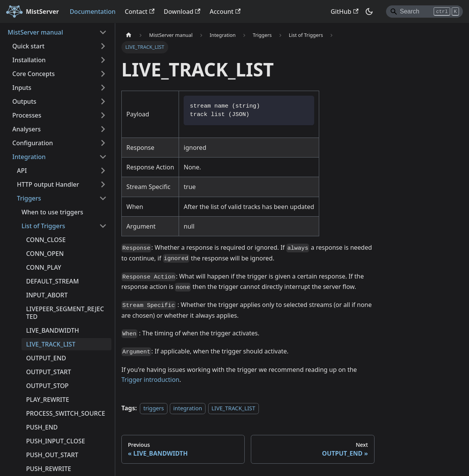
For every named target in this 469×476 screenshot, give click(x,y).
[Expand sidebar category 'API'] (103, 171)
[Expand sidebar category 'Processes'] (103, 115)
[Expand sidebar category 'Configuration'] (103, 143)
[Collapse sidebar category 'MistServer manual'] (103, 32)
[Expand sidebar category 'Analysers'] (103, 129)
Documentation (92, 12)
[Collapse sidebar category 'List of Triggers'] (103, 226)
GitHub (345, 12)
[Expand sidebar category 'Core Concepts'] (103, 74)
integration (188, 408)
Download (182, 12)
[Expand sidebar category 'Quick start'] (103, 46)
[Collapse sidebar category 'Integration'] (103, 157)
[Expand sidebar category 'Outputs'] (103, 101)
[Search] (424, 12)
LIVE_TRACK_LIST (234, 408)
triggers (154, 408)
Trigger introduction (150, 380)
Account (225, 12)
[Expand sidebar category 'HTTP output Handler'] (103, 184)
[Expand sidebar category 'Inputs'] (103, 88)
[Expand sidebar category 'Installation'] (103, 60)
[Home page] (129, 35)
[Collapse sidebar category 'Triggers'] (103, 198)
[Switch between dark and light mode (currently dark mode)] (369, 12)
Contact (140, 12)
